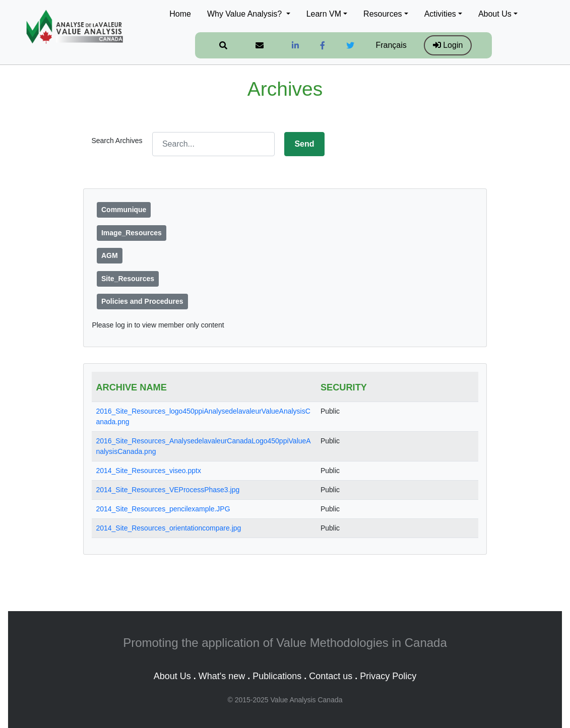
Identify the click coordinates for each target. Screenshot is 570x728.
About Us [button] (495, 14)
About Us (172, 676)
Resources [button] (383, 14)
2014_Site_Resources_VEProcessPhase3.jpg (168, 490)
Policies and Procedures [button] (142, 301)
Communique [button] (124, 210)
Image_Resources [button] (132, 233)
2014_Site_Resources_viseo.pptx (148, 471)
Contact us (331, 676)
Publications (277, 676)
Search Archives (117, 141)
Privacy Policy (388, 676)
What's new (222, 676)
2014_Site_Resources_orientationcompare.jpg (168, 528)
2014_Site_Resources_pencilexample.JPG (163, 509)
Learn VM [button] (324, 14)
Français (391, 45)
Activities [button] (440, 14)
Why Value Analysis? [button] (246, 14)
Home (180, 14)
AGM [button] (110, 255)
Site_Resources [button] (128, 279)
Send (304, 144)
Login (448, 45)
